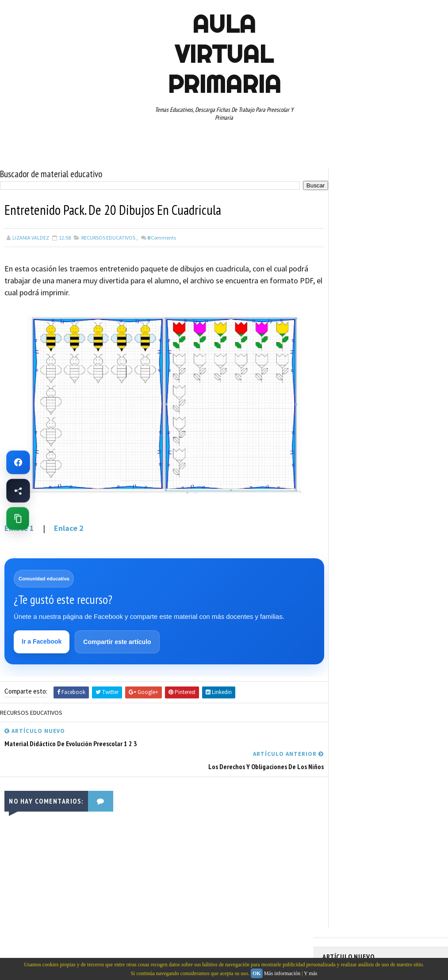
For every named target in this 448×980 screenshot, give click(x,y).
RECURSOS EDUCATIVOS (108, 237)
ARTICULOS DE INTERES (354, 390)
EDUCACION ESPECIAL (351, 421)
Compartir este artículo (117, 642)
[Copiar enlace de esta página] (18, 519)
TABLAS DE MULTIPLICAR (398, 514)
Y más (311, 973)
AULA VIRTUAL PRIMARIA (224, 54)
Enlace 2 (69, 528)
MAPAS (380, 437)
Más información (282, 973)
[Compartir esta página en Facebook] (18, 491)
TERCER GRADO (401, 530)
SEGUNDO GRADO (376, 499)
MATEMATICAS (415, 437)
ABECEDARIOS (343, 375)
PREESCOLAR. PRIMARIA (354, 452)
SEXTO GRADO (343, 514)
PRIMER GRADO (344, 468)
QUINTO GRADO (390, 468)
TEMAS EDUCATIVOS (350, 530)
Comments (162, 237)
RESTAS (336, 499)
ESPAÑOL (397, 421)
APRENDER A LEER (389, 375)
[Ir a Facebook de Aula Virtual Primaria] (18, 462)
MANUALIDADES (344, 437)
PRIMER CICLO (408, 452)
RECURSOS (339, 483)
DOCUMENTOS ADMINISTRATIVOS (366, 406)
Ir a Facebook (42, 641)
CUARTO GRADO (410, 390)
